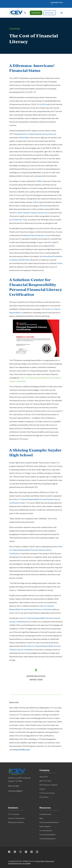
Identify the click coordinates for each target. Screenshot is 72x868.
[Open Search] (25, 12)
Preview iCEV (36, 13)
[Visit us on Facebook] (10, 852)
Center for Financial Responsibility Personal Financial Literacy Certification (36, 550)
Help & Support (45, 826)
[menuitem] (52, 2)
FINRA (39, 181)
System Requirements (15, 863)
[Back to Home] (16, 12)
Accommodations (46, 830)
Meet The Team (45, 781)
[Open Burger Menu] (62, 13)
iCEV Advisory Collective (49, 785)
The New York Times (19, 220)
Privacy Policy (40, 861)
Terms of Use (50, 861)
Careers (42, 789)
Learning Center (45, 814)
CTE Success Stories (47, 793)
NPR (41, 206)
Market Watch (24, 138)
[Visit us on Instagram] (20, 852)
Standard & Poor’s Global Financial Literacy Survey (34, 134)
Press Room (44, 797)
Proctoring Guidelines (47, 835)
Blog (41, 818)
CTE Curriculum (14, 814)
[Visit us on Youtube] (36, 852)
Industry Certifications (16, 818)
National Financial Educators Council (37, 235)
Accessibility (27, 863)
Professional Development (49, 822)
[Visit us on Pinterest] (32, 852)
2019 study (45, 104)
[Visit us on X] (26, 852)
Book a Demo (50, 13)
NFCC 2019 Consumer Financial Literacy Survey (31, 213)
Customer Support (15, 791)
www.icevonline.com (21, 750)
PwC (49, 242)
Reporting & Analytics (16, 822)
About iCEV (44, 777)
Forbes (35, 202)
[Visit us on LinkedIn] (15, 852)
